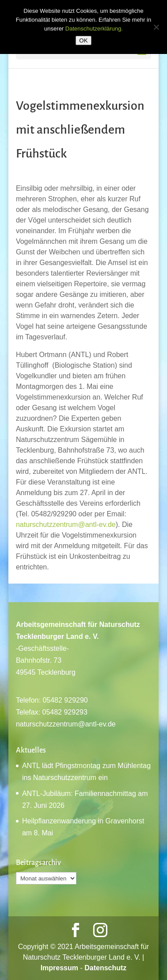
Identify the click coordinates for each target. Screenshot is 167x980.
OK (83, 40)
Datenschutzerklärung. (94, 29)
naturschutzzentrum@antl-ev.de (66, 525)
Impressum (59, 968)
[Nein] (156, 27)
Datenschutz (105, 968)
